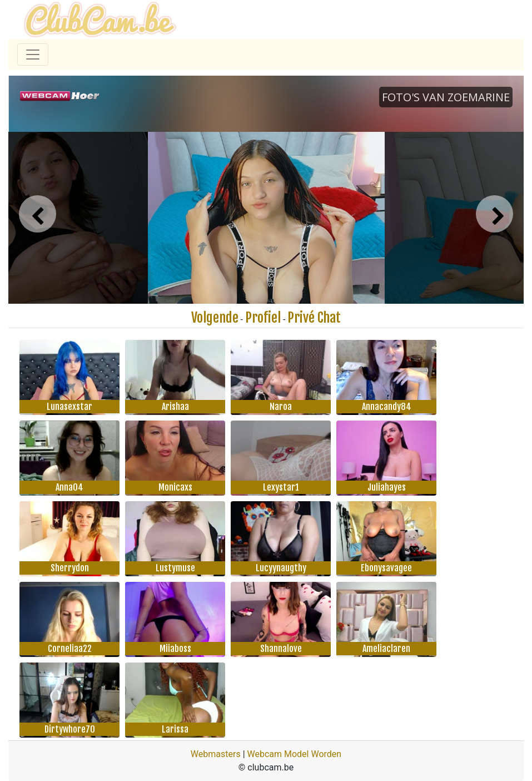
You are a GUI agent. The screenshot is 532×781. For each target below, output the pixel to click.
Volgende (215, 318)
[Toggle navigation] (33, 55)
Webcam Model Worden (295, 754)
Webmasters (216, 754)
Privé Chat (314, 318)
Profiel (263, 318)
